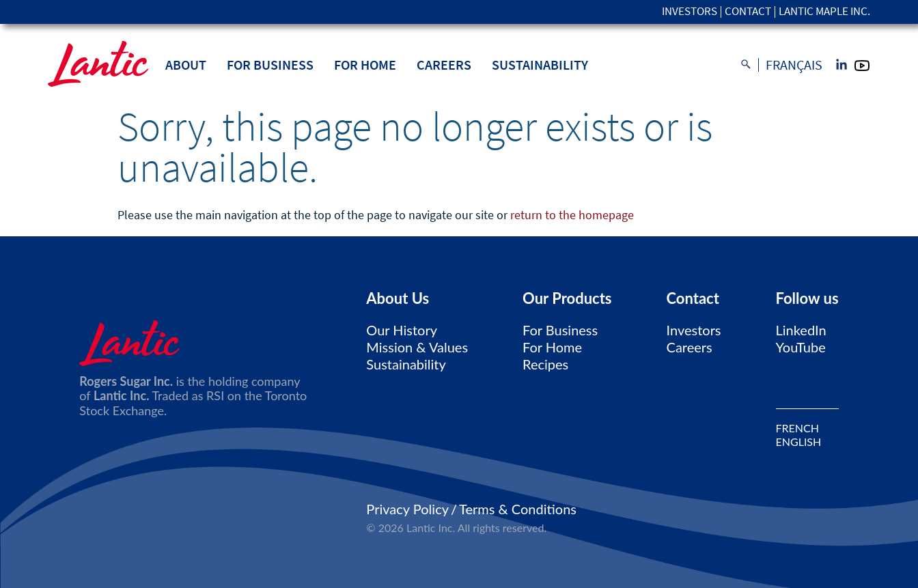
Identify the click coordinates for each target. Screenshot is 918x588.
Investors (690, 12)
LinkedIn (801, 330)
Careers (444, 65)
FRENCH (797, 428)
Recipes (545, 364)
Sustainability (540, 65)
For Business (270, 65)
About (186, 65)
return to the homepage (572, 215)
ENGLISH (799, 442)
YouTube (801, 347)
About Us (398, 298)
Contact (748, 12)
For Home (365, 65)
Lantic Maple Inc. (824, 12)
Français (794, 65)
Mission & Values (417, 347)
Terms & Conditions (518, 509)
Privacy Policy (407, 509)
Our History (402, 330)
